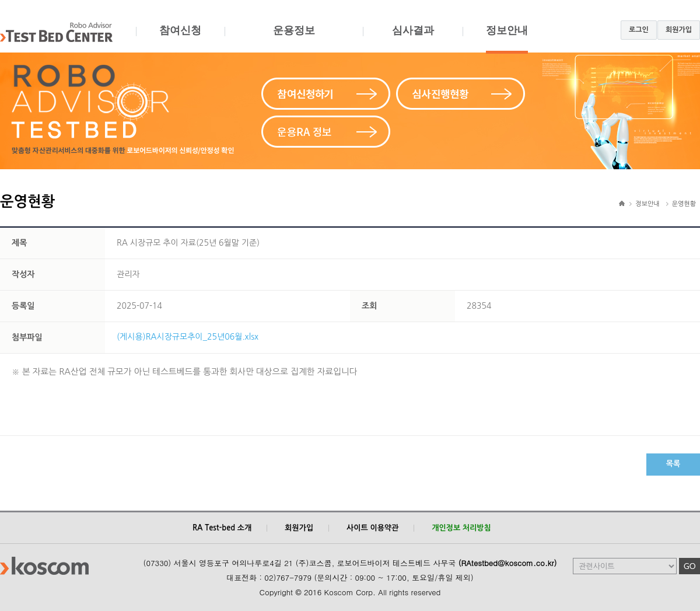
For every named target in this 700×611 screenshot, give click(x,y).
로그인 (639, 30)
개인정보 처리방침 (461, 528)
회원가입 (679, 30)
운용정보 (294, 39)
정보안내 (507, 39)
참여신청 (180, 39)
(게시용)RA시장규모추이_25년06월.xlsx (188, 337)
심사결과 (413, 39)
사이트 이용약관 (372, 528)
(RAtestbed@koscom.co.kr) (508, 563)
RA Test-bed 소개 (222, 528)
